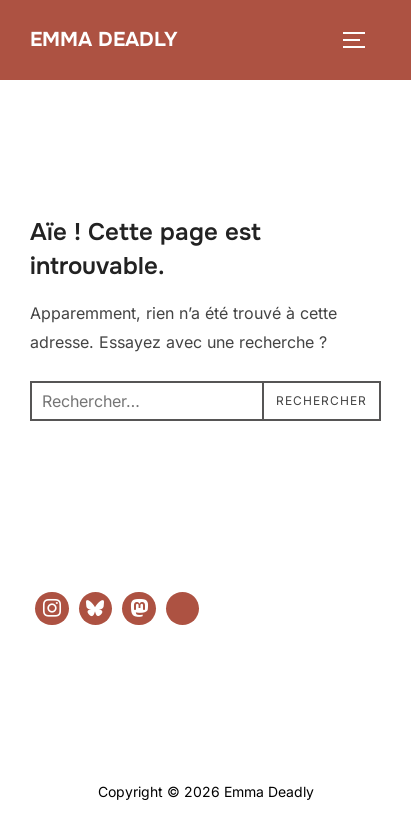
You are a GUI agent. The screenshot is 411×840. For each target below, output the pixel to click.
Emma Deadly (104, 39)
